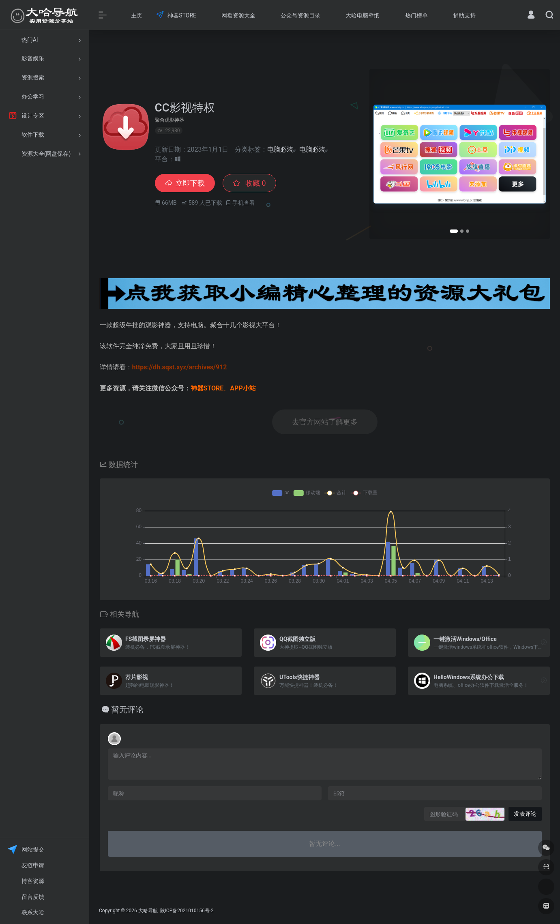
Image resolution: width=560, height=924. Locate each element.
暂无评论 (127, 710)
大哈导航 (148, 911)
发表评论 (525, 814)
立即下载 (185, 183)
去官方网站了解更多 (325, 422)
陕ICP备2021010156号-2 (186, 911)
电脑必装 (280, 149)
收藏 (249, 183)
